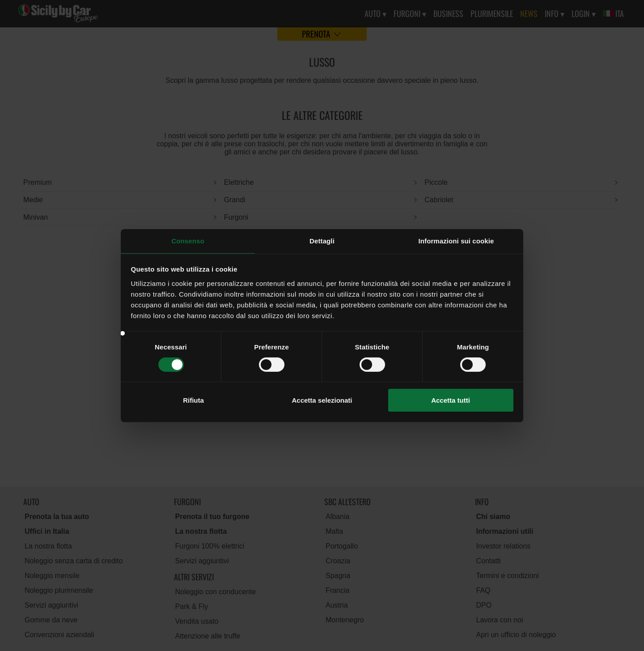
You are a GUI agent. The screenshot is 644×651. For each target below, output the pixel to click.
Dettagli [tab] (322, 240)
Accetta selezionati (322, 400)
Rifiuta (193, 400)
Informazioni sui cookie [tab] (456, 240)
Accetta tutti (451, 400)
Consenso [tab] (188, 240)
